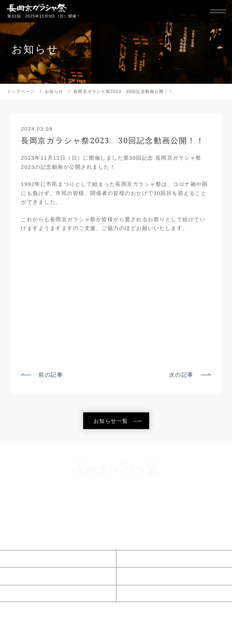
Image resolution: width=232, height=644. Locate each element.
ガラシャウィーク (151, 576)
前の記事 (51, 375)
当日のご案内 (29, 576)
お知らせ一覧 (111, 421)
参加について (29, 593)
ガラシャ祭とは (148, 558)
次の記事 (181, 375)
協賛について (146, 593)
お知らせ (23, 558)
